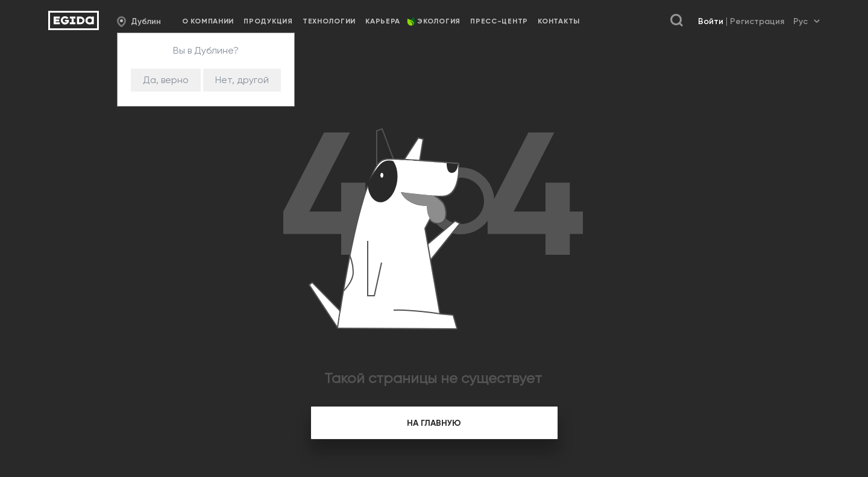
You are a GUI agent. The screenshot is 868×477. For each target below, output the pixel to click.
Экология (439, 21)
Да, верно (166, 80)
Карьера (383, 21)
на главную (434, 423)
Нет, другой (242, 80)
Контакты (559, 21)
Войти (711, 21)
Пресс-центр (499, 21)
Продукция (268, 21)
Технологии (329, 21)
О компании (208, 21)
